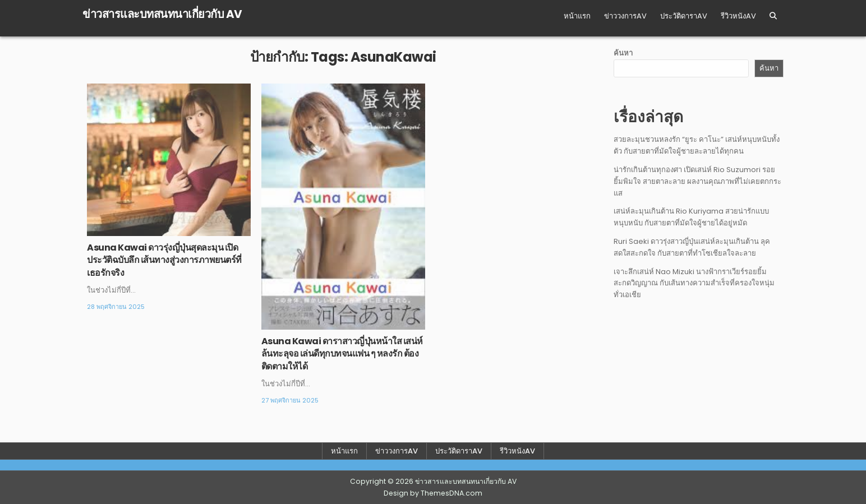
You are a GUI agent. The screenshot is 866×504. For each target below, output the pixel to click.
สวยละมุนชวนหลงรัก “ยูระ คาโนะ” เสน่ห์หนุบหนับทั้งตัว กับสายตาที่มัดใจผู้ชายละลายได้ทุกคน (697, 145)
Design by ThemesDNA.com (433, 493)
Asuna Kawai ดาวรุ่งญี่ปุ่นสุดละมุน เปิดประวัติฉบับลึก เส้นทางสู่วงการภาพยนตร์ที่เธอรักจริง (164, 260)
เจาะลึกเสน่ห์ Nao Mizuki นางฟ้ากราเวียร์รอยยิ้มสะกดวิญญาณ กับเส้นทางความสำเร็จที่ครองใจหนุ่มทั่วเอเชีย (694, 283)
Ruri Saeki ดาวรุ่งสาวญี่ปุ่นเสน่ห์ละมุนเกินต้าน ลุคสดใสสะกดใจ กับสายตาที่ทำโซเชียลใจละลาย (692, 247)
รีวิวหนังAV (738, 16)
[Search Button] (773, 16)
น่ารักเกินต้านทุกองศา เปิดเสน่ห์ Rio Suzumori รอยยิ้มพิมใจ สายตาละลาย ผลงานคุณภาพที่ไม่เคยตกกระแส (697, 181)
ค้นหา (623, 53)
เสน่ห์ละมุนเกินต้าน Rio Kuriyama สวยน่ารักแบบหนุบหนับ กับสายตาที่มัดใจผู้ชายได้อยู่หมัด (691, 217)
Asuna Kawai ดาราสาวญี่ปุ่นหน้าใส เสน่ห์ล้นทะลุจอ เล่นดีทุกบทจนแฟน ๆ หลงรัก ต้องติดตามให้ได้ (342, 354)
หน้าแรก (577, 16)
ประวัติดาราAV (684, 16)
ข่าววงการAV (625, 16)
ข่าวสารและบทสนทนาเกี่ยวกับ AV (162, 14)
